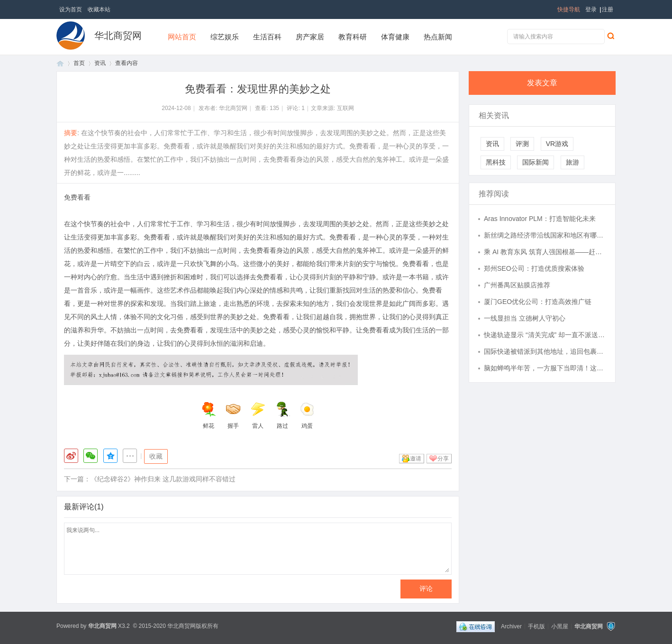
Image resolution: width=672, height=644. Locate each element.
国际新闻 (536, 162)
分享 (443, 459)
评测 (522, 144)
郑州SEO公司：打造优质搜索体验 (534, 268)
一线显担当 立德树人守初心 (525, 318)
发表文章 (542, 83)
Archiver (511, 626)
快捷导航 (569, 9)
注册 (608, 9)
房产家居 (310, 37)
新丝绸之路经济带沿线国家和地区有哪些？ (545, 235)
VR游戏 (557, 144)
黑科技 (496, 162)
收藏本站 (99, 9)
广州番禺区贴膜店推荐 (517, 285)
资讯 (100, 63)
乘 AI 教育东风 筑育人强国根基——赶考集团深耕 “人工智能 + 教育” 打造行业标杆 (545, 252)
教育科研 (353, 37)
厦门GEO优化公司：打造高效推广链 (538, 302)
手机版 (536, 626)
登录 (591, 9)
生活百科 (267, 37)
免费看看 (77, 197)
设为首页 (71, 9)
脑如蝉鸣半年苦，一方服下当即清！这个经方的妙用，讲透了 (545, 368)
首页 (60, 63)
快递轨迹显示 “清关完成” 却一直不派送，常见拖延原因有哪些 (545, 335)
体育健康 (395, 37)
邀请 (416, 459)
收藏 (156, 456)
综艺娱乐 (225, 37)
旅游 (572, 162)
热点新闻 (438, 37)
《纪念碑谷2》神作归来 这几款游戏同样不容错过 (163, 479)
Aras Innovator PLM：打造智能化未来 (540, 219)
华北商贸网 (118, 36)
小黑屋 (560, 626)
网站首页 (182, 37)
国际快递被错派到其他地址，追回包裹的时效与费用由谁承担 (545, 351)
